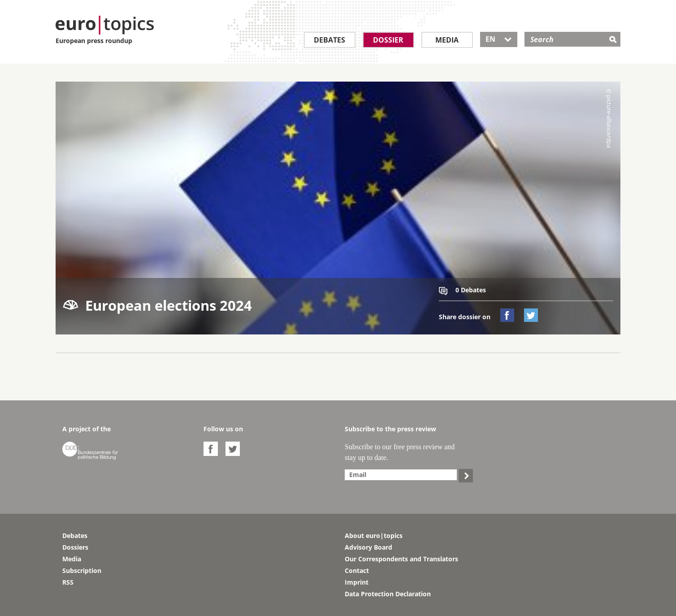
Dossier (388, 40)
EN (499, 39)
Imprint (357, 582)
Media (447, 40)
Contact (357, 570)
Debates (329, 40)
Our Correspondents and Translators (401, 559)
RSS (68, 582)
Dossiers (75, 547)
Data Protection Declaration (388, 594)
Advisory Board (368, 547)
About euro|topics (374, 536)
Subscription (82, 570)
